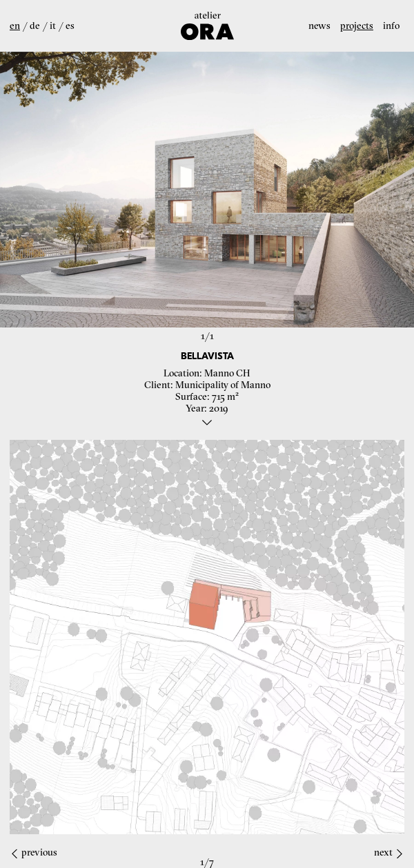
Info (391, 26)
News (319, 26)
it (53, 26)
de (35, 26)
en (15, 26)
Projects (357, 26)
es (70, 26)
